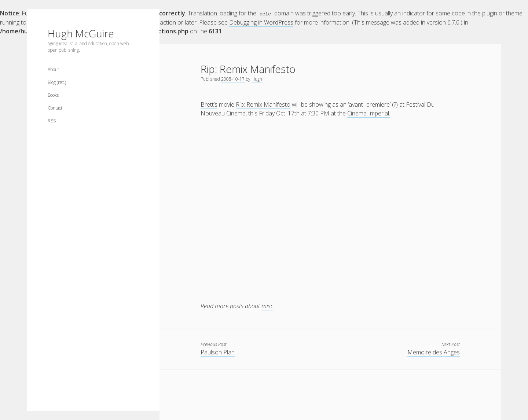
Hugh (257, 79)
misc (267, 306)
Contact (55, 108)
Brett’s (209, 104)
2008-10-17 (233, 79)
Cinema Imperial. (369, 113)
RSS (52, 121)
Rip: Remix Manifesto (263, 104)
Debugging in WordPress (261, 22)
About (53, 69)
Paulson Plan (218, 352)
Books (53, 95)
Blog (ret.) (57, 82)
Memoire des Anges (434, 352)
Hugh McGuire (81, 33)
